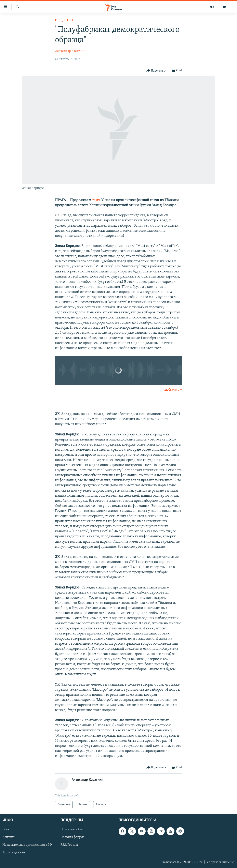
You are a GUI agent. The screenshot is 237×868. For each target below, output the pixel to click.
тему (96, 200)
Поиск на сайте (72, 829)
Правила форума (73, 837)
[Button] (156, 71)
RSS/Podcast (69, 845)
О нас (6, 829)
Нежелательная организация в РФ (27, 845)
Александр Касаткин (70, 51)
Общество (64, 20)
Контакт (8, 837)
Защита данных (14, 853)
